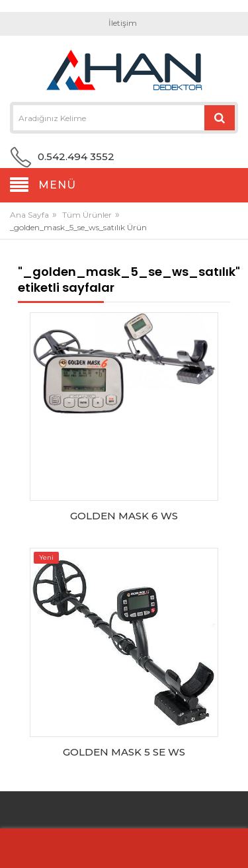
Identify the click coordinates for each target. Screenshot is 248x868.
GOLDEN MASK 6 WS (124, 516)
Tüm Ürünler (87, 215)
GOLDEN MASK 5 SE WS (124, 752)
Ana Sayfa (29, 215)
